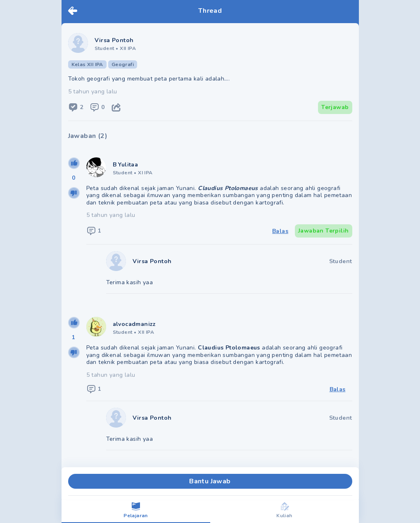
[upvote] (74, 163)
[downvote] (74, 193)
